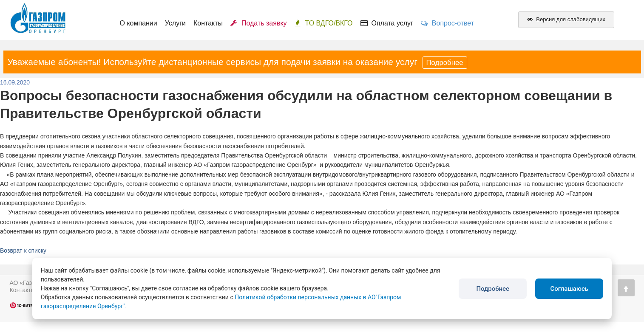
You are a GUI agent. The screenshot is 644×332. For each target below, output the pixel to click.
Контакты (208, 23)
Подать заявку (259, 23)
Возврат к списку (23, 250)
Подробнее (445, 63)
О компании (139, 23)
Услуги (175, 23)
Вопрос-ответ (447, 23)
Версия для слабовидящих (566, 19)
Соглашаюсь (569, 289)
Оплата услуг (387, 23)
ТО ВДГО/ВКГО (324, 23)
